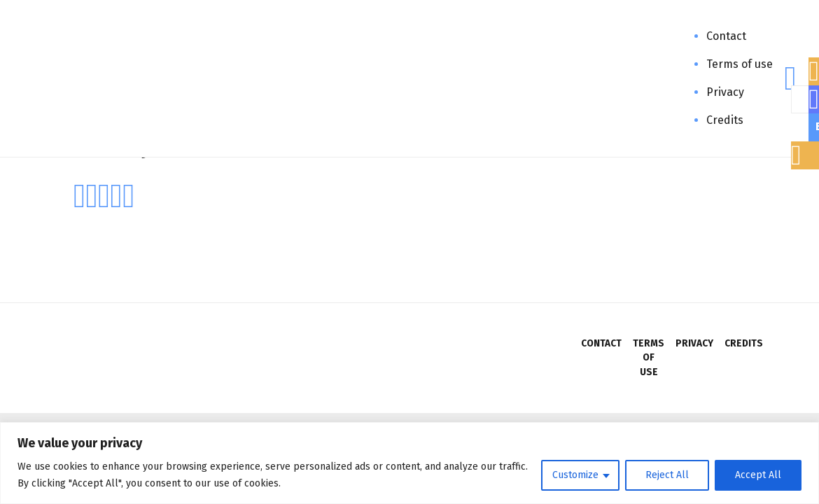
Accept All (758, 475)
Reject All (667, 475)
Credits (725, 120)
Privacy (725, 92)
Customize (575, 475)
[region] (409, 463)
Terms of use (740, 64)
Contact (726, 36)
